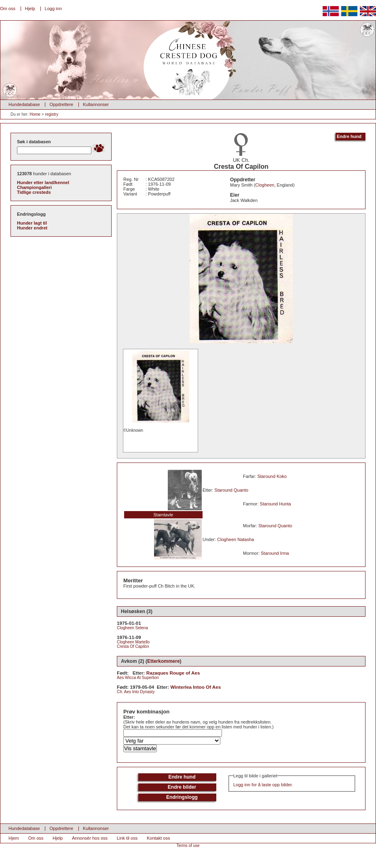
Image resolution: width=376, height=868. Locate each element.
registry (52, 114)
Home (35, 114)
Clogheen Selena (132, 628)
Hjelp (30, 8)
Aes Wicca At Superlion (138, 678)
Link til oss (127, 838)
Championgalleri (34, 187)
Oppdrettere (61, 104)
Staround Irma (275, 553)
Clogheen (265, 185)
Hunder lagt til (32, 223)
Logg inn (53, 8)
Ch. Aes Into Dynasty (136, 692)
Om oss (8, 8)
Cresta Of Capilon (133, 646)
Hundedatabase (24, 104)
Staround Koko (272, 476)
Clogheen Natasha (236, 539)
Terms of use (188, 846)
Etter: (129, 717)
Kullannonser (96, 104)
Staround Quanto (231, 490)
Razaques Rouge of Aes (173, 673)
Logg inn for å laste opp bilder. (263, 785)
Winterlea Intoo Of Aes (196, 687)
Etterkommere (164, 661)
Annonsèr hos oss (90, 838)
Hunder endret (32, 228)
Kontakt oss (158, 838)
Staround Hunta (276, 504)
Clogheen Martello (133, 642)
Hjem (14, 838)
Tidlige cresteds (34, 192)
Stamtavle (164, 515)
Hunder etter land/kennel (43, 183)
